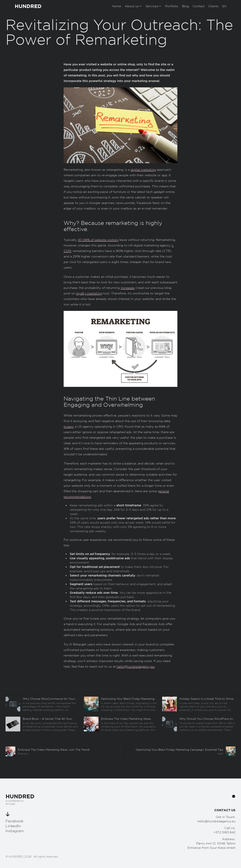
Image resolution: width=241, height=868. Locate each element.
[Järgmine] (178, 751)
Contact (199, 6)
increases (128, 288)
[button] (224, 6)
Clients (213, 6)
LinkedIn (13, 826)
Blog (185, 6)
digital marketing (143, 170)
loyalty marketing (89, 293)
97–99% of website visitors (98, 240)
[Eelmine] (42, 704)
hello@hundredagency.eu (136, 666)
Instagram (15, 831)
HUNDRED (28, 6)
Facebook (14, 821)
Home (117, 6)
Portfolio (172, 6)
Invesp (68, 427)
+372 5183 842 (225, 832)
